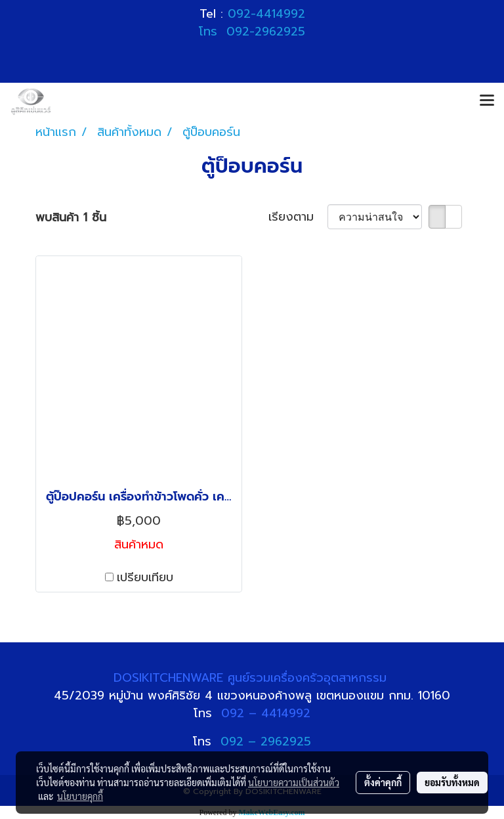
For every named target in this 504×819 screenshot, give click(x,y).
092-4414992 (266, 14)
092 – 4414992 (266, 713)
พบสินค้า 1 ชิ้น (71, 218)
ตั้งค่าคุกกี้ (383, 782)
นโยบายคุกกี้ (80, 796)
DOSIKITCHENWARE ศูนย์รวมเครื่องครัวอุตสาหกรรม (252, 678)
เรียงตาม (298, 217)
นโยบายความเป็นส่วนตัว (294, 782)
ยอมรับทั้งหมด (452, 782)
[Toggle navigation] (487, 101)
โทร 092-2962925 (252, 32)
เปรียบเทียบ (145, 578)
